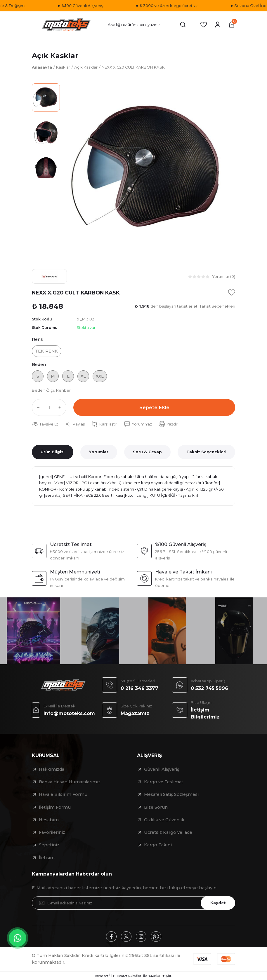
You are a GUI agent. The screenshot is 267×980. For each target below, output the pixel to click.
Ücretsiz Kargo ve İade (168, 832)
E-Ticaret (120, 976)
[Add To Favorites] (232, 292)
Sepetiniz (49, 845)
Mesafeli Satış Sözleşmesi (171, 794)
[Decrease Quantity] (37, 407)
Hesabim (49, 820)
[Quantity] (49, 407)
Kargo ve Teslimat (164, 782)
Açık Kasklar (55, 56)
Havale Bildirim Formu (63, 794)
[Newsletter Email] (133, 903)
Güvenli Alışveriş (162, 769)
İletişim (47, 858)
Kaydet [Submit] (218, 903)
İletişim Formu (55, 807)
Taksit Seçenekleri (206, 452)
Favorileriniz (52, 832)
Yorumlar (99, 452)
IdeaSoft (103, 976)
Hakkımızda (52, 769)
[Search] (147, 25)
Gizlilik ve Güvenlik (164, 820)
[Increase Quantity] (61, 407)
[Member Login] (218, 25)
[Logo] (66, 25)
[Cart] (232, 25)
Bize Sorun (156, 807)
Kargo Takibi (158, 845)
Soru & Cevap (147, 452)
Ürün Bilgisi (53, 452)
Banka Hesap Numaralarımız (70, 782)
